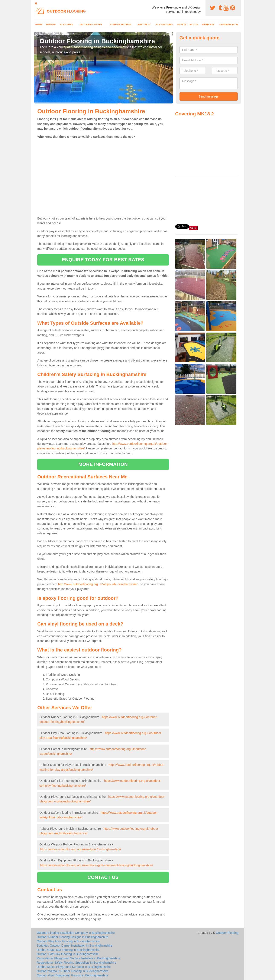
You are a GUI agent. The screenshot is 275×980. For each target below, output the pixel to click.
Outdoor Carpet (91, 24)
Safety (182, 24)
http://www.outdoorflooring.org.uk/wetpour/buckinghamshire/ (98, 584)
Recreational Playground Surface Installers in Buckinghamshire (78, 958)
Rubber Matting (121, 24)
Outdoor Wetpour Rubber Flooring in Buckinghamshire (73, 971)
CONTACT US (103, 877)
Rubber (51, 24)
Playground (164, 24)
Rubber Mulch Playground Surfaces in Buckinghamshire (74, 967)
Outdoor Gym (229, 24)
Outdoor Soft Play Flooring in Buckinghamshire (68, 954)
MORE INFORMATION (103, 464)
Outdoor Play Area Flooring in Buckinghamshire (68, 941)
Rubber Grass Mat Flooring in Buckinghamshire (68, 950)
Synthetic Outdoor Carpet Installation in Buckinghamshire (75, 946)
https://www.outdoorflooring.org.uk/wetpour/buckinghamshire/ (81, 849)
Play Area (67, 24)
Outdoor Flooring (227, 933)
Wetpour (208, 24)
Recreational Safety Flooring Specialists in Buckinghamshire (77, 963)
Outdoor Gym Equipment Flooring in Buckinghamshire (72, 975)
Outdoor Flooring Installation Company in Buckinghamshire (76, 933)
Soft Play (144, 24)
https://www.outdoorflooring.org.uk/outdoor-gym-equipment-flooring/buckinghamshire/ (97, 865)
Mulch (194, 24)
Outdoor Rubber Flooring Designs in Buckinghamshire (72, 937)
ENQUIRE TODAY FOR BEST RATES (103, 260)
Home (39, 24)
